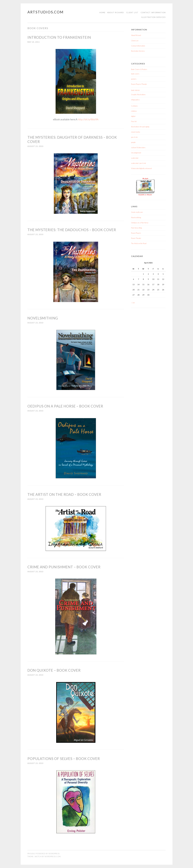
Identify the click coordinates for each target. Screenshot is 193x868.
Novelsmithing (43, 318)
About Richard (116, 13)
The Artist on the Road (139, 243)
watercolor (135, 158)
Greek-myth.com (137, 212)
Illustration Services (153, 17)
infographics (135, 100)
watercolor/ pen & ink (139, 163)
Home (102, 13)
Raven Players (136, 233)
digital (133, 116)
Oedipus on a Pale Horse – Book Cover (65, 406)
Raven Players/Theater (139, 84)
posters (134, 79)
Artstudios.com (45, 12)
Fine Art (134, 121)
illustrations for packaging (140, 127)
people (133, 142)
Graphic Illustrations (138, 95)
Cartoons (134, 106)
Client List (132, 13)
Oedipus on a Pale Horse (140, 223)
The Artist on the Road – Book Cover (64, 494)
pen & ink (134, 137)
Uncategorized (136, 153)
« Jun (133, 303)
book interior (135, 90)
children (134, 111)
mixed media (136, 132)
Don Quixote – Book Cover (54, 670)
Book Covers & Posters (139, 69)
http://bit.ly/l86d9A (88, 119)
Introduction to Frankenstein (59, 37)
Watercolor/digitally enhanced (141, 168)
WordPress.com (53, 856)
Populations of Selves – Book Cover (64, 759)
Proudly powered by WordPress (44, 854)
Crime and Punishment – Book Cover (64, 567)
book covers (135, 74)
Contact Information (153, 13)
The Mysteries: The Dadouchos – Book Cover (72, 230)
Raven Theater (136, 238)
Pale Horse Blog (136, 228)
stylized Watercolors (138, 148)
